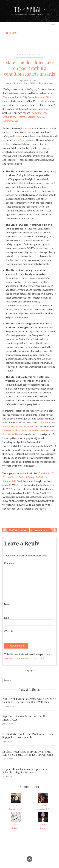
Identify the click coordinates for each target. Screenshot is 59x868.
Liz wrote (26, 128)
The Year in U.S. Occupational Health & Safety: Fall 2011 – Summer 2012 (25, 117)
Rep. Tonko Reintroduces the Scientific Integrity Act (25, 718)
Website (9, 631)
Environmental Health (29, 55)
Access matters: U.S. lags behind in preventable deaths (44, 530)
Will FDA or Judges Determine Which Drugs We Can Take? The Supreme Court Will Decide (29, 700)
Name (7, 604)
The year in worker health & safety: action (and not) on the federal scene (19, 530)
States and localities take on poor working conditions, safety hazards (29, 68)
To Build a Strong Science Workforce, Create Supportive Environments (28, 736)
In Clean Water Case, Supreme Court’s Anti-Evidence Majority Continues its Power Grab (28, 753)
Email (7, 618)
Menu (11, 33)
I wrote (18, 136)
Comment (9, 563)
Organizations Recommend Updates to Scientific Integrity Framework (25, 771)
